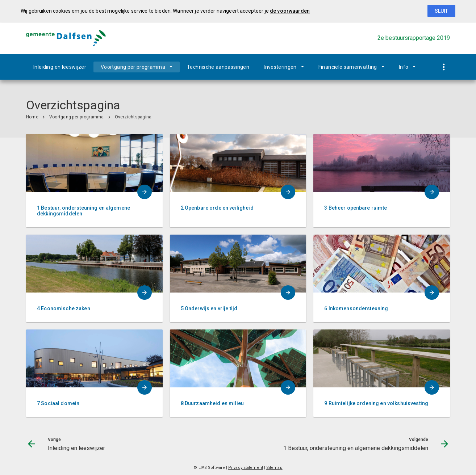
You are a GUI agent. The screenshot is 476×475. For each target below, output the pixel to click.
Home (32, 117)
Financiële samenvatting (348, 67)
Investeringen (280, 67)
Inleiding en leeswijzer (60, 67)
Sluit (441, 11)
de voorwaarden (290, 11)
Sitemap (274, 468)
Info (404, 67)
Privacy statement (246, 468)
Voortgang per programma (133, 67)
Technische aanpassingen (218, 67)
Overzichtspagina (133, 117)
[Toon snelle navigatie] (444, 67)
